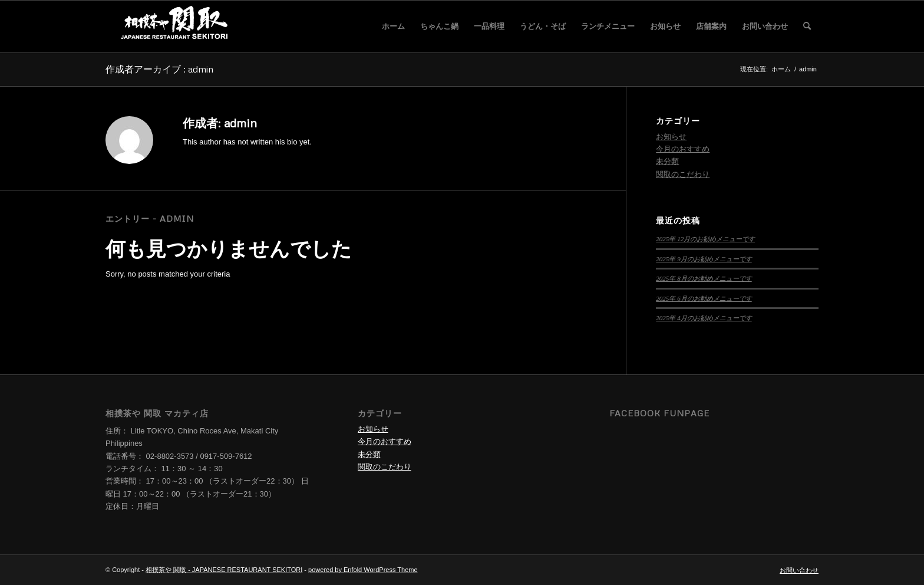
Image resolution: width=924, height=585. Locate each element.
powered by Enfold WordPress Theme (363, 570)
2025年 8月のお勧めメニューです (704, 278)
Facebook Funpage (659, 413)
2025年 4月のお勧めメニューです (704, 318)
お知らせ (671, 137)
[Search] (807, 27)
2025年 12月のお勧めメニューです (705, 239)
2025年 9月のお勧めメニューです (704, 259)
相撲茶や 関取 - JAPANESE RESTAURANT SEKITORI (224, 570)
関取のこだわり (683, 174)
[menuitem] (393, 27)
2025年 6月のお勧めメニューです (704, 298)
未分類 (667, 161)
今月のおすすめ (683, 149)
